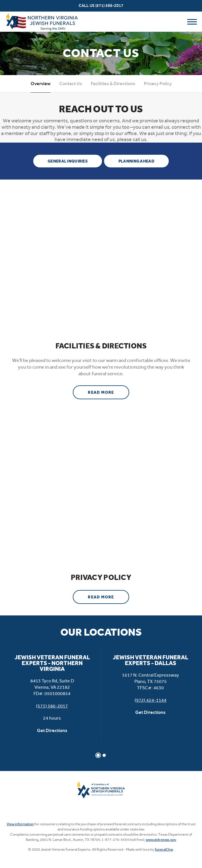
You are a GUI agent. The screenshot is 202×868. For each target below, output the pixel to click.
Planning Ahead (136, 161)
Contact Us (71, 84)
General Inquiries (68, 161)
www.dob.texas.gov (161, 840)
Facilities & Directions (113, 84)
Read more (109, 390)
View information (20, 824)
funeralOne (164, 849)
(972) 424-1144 (151, 700)
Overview (41, 84)
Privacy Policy (158, 84)
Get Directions (52, 730)
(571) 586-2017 (109, 6)
